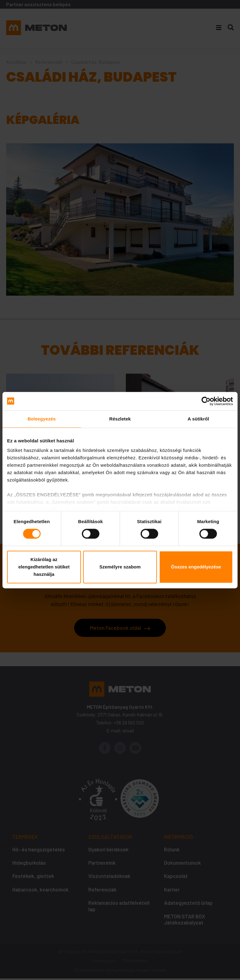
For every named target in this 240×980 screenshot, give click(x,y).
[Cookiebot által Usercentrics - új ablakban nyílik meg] (206, 401)
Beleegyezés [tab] (42, 419)
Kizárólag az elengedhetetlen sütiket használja (44, 567)
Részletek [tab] (120, 419)
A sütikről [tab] (198, 419)
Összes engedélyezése (196, 567)
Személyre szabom (120, 567)
